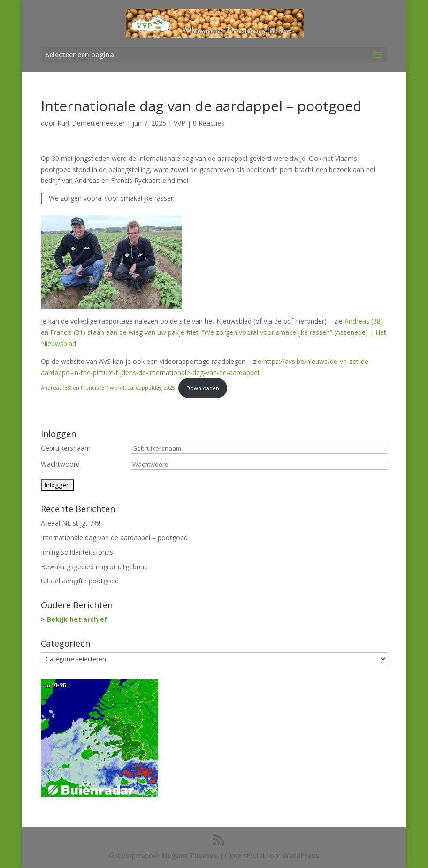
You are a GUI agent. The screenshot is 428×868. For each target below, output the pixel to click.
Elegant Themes (189, 856)
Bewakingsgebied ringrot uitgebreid (94, 567)
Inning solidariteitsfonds (77, 552)
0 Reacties (209, 123)
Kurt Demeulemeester (91, 123)
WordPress (301, 856)
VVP (180, 123)
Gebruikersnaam (66, 448)
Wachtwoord (60, 464)
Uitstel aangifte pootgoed (80, 581)
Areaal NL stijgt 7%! (71, 523)
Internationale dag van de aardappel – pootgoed (114, 538)
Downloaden (203, 388)
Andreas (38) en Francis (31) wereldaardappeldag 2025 (108, 388)
